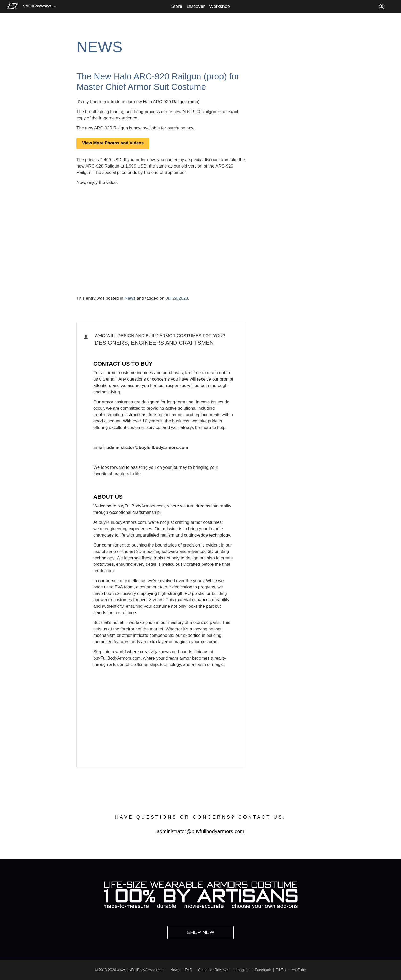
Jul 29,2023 (177, 298)
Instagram (241, 970)
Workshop (220, 6)
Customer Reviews (213, 970)
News (99, 47)
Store (177, 6)
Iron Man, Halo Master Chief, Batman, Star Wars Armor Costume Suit (155, 352)
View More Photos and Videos (113, 143)
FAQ (188, 970)
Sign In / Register (382, 7)
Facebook (263, 970)
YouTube (299, 970)
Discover (196, 6)
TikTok (281, 970)
